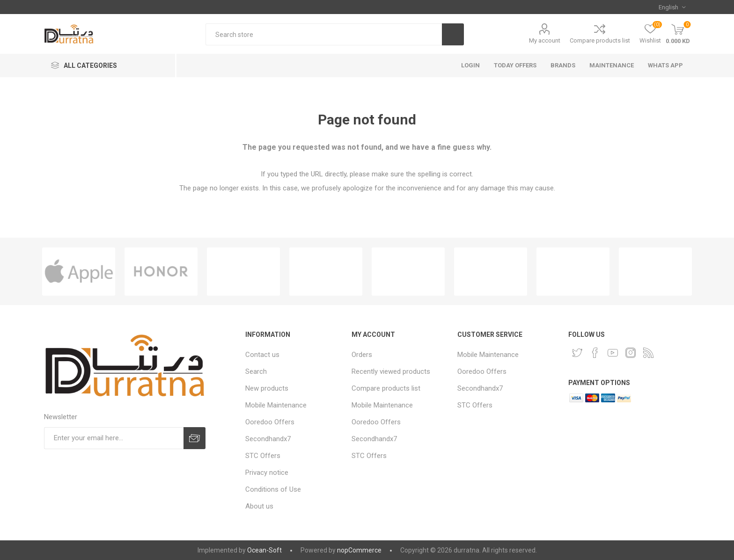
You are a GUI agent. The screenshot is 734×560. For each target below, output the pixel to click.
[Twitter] (577, 353)
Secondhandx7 (268, 439)
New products (267, 388)
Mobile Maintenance (276, 405)
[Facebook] (595, 353)
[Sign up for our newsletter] (114, 438)
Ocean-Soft (264, 550)
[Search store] (324, 34)
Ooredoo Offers (270, 422)
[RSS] (648, 353)
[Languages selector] (672, 7)
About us (259, 506)
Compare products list (600, 40)
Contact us (262, 355)
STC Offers (263, 456)
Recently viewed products (391, 371)
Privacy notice (267, 473)
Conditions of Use (273, 489)
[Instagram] (631, 353)
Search (256, 371)
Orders (362, 355)
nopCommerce (359, 550)
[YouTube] (613, 353)
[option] (79, 272)
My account (545, 40)
